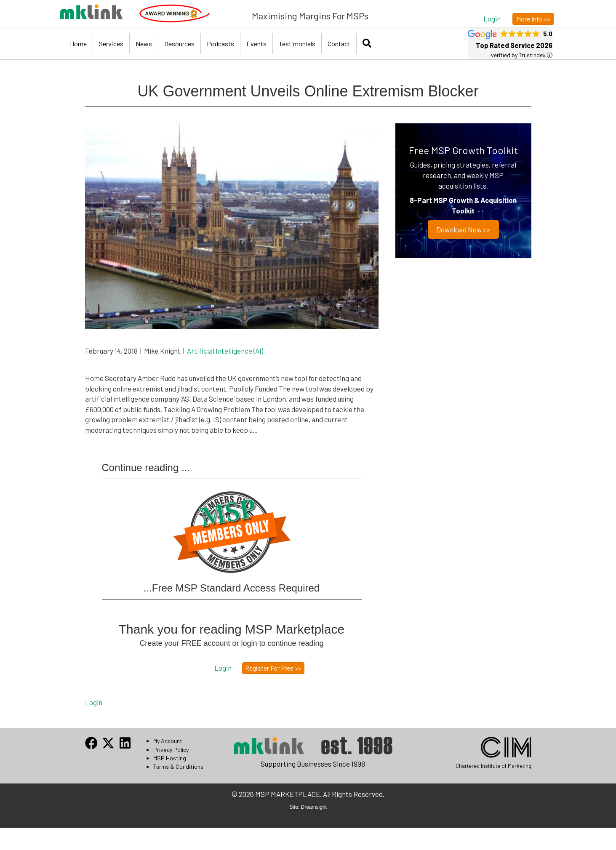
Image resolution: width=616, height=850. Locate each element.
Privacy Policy (171, 750)
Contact (339, 44)
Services (111, 44)
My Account (168, 741)
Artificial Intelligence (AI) (225, 351)
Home (78, 44)
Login (94, 702)
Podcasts (220, 44)
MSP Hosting (170, 758)
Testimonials (297, 44)
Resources (179, 44)
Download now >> (463, 229)
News (144, 44)
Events (256, 44)
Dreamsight (314, 807)
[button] (492, 18)
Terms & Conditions (178, 766)
